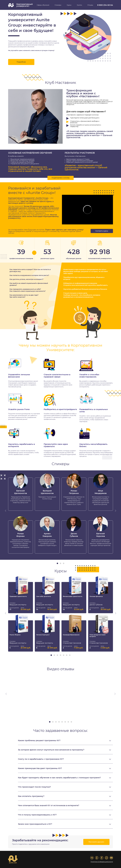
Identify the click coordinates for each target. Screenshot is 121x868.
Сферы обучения (43, 5)
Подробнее (21, 62)
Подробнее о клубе (61, 178)
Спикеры (58, 5)
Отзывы (90, 5)
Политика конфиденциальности (102, 862)
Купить (79, 5)
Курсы (69, 5)
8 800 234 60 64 (105, 5)
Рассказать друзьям (96, 842)
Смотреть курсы (102, 231)
